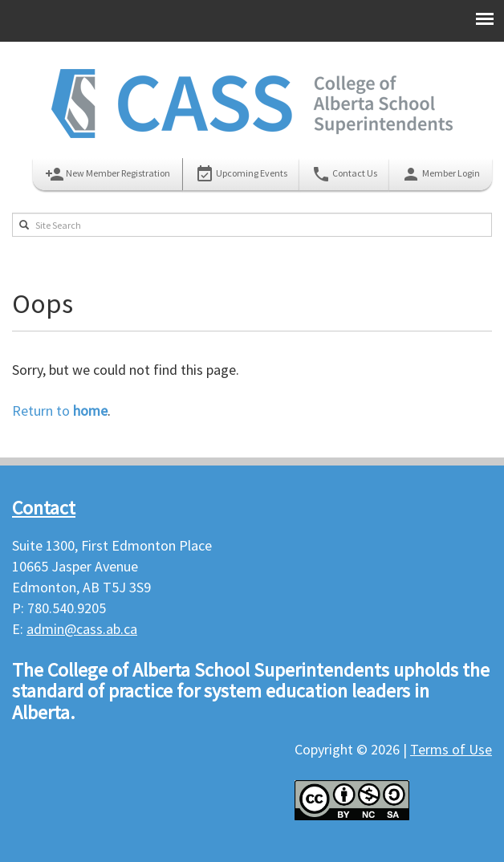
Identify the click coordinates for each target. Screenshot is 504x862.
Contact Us (344, 174)
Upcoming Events (241, 174)
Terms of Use (451, 749)
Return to (60, 411)
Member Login (441, 174)
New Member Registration (108, 174)
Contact (44, 508)
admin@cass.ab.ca (82, 629)
